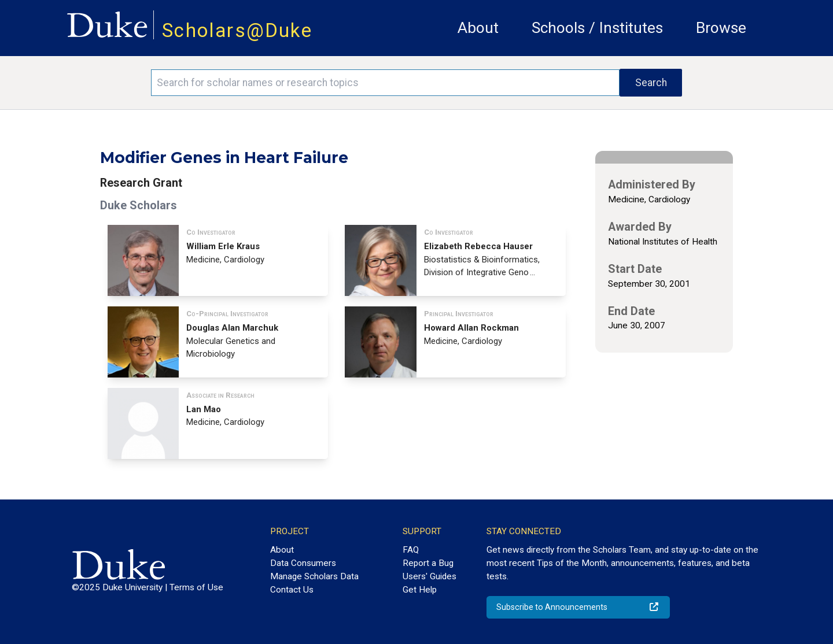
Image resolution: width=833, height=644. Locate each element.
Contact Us (292, 590)
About (478, 28)
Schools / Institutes (597, 28)
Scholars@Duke (237, 30)
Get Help (420, 590)
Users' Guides (430, 576)
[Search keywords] (385, 83)
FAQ (411, 550)
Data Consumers (303, 563)
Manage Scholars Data (314, 576)
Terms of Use (196, 587)
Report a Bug (428, 563)
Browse (721, 28)
